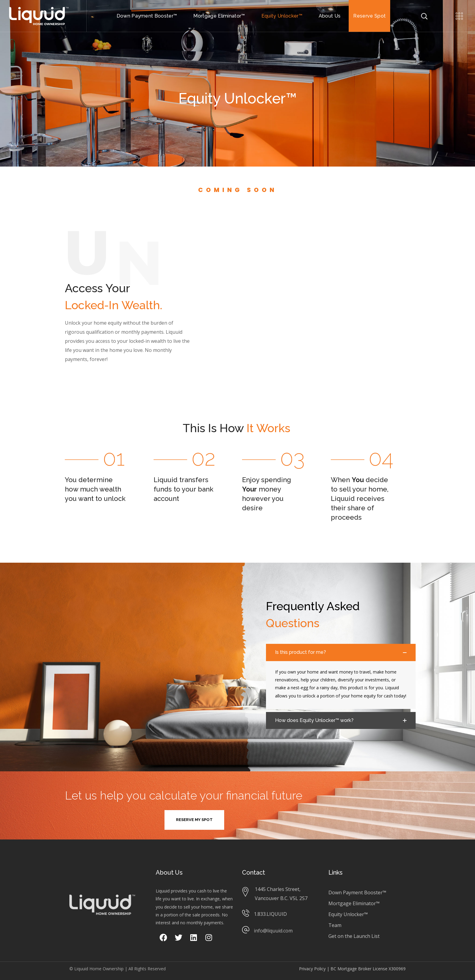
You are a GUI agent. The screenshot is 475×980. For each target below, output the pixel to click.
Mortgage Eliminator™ (354, 903)
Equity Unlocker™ (348, 914)
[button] (194, 820)
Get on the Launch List (354, 936)
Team (335, 925)
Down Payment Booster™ (357, 892)
